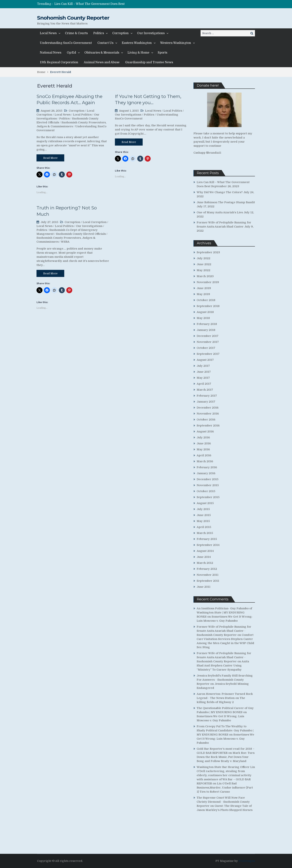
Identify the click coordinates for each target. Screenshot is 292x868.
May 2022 (203, 270)
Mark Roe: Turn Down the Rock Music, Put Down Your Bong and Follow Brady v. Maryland (226, 757)
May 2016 (203, 449)
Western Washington (176, 43)
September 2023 (208, 252)
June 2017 (204, 372)
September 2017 (208, 354)
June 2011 (204, 587)
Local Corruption (95, 222)
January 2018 (206, 330)
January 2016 (206, 473)
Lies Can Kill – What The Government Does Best (89, 4)
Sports (162, 53)
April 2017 (204, 384)
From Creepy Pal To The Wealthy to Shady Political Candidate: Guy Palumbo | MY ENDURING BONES (225, 730)
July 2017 (203, 366)
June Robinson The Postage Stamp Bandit (226, 202)
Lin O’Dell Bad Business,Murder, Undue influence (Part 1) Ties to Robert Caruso (225, 788)
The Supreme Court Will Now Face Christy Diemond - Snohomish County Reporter (223, 802)
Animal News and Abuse (102, 62)
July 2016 (203, 437)
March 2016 (205, 461)
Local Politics (82, 115)
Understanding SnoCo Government (66, 43)
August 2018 (205, 312)
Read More (50, 158)
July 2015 (203, 509)
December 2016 (208, 408)
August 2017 (205, 360)
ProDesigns (247, 861)
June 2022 (204, 264)
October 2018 (206, 300)
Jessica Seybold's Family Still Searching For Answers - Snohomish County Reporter (225, 680)
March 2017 (205, 390)
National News (51, 53)
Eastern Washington (137, 43)
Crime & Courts (76, 33)
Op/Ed (71, 53)
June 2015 (204, 515)
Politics (99, 33)
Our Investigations (151, 33)
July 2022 (203, 258)
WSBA (65, 242)
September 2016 (208, 426)
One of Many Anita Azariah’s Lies (220, 212)
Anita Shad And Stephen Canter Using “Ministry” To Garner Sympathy (223, 666)
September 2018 (208, 306)
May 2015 (203, 521)
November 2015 (208, 485)
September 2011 (208, 581)
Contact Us (105, 43)
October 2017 (206, 348)
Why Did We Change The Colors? (220, 192)
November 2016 (208, 414)
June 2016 (204, 443)
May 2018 (203, 318)
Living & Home (138, 53)
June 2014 (204, 557)
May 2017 (203, 378)
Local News (48, 33)
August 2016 (205, 431)
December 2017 (208, 336)
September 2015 (208, 497)
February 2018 (207, 324)
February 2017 (207, 396)
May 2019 (203, 294)
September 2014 (208, 545)
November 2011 (208, 575)
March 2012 (205, 563)
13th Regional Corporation (59, 62)
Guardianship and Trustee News (149, 62)
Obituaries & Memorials (102, 53)
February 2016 (207, 467)
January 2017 (206, 402)
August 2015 (205, 503)
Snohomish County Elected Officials (81, 234)
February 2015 (207, 539)
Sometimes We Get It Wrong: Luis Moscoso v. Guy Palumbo (225, 739)
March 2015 (205, 533)
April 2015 (204, 527)
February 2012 (207, 569)
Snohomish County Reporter (73, 18)
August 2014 (205, 551)
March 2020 (205, 276)
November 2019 (208, 282)
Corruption (120, 33)
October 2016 (206, 420)
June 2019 (204, 288)
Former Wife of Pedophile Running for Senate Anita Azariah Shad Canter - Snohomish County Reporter (224, 631)
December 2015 (208, 479)
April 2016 (204, 455)
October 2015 (206, 491)
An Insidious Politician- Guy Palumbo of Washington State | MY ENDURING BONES (224, 613)
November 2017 (208, 342)
